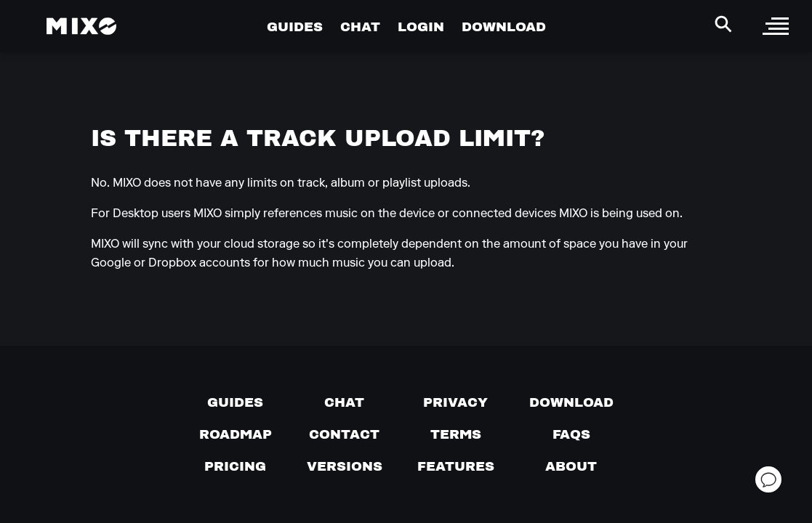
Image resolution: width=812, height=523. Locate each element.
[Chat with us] (344, 402)
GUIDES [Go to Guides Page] (295, 27)
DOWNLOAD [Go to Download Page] (504, 27)
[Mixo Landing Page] (81, 26)
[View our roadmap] (236, 434)
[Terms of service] (456, 434)
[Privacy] (455, 402)
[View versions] (345, 466)
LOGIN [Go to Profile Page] (421, 27)
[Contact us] (344, 434)
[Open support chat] (768, 479)
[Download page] (571, 402)
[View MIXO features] (456, 466)
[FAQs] (571, 434)
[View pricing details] (235, 466)
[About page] (571, 466)
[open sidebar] (776, 26)
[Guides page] (235, 402)
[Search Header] (723, 24)
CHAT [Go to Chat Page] (360, 27)
